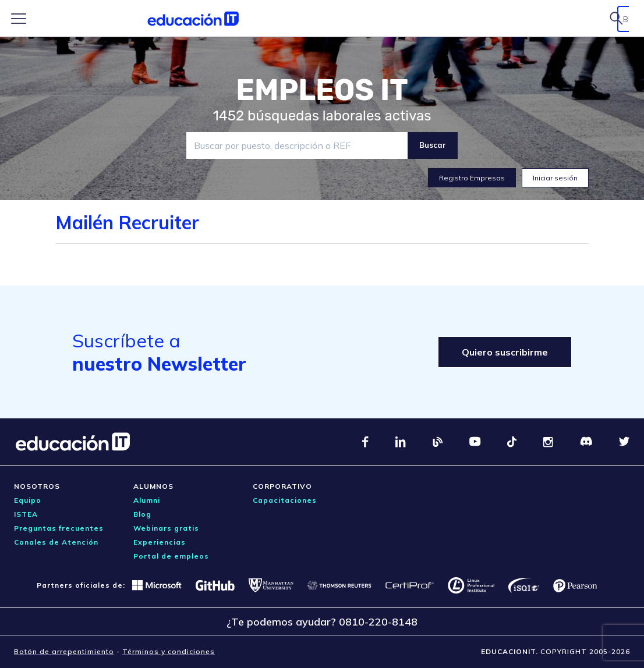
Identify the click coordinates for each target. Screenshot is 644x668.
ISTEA (26, 514)
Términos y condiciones (169, 651)
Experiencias (160, 542)
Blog (142, 514)
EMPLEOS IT (322, 90)
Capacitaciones (285, 500)
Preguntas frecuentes (59, 528)
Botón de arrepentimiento (64, 651)
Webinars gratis (166, 528)
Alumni (147, 500)
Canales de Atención (56, 542)
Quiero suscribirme (505, 352)
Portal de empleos (171, 556)
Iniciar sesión (555, 178)
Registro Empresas (472, 178)
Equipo (28, 500)
